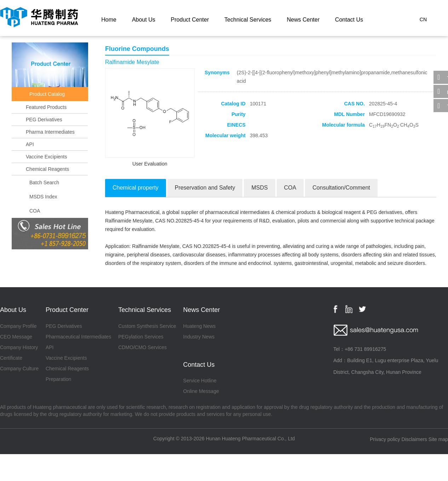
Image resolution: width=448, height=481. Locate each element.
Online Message (201, 391)
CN (423, 19)
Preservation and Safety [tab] (205, 188)
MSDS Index (43, 197)
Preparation (58, 379)
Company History (19, 347)
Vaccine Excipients (46, 157)
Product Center (190, 20)
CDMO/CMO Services (142, 347)
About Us (144, 20)
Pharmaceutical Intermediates (78, 337)
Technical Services (248, 20)
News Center (303, 20)
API (30, 144)
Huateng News (200, 326)
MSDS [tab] (259, 188)
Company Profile (18, 326)
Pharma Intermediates (50, 132)
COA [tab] (290, 188)
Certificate (11, 358)
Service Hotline (200, 381)
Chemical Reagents (47, 169)
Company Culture (19, 369)
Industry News (199, 337)
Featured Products (46, 107)
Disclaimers (414, 439)
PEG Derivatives (44, 120)
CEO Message (16, 337)
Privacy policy (385, 439)
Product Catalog (47, 94)
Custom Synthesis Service (147, 326)
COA (35, 211)
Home (109, 20)
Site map (438, 439)
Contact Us (349, 20)
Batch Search (44, 182)
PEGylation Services (141, 337)
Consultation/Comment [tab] (341, 188)
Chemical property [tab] (136, 188)
